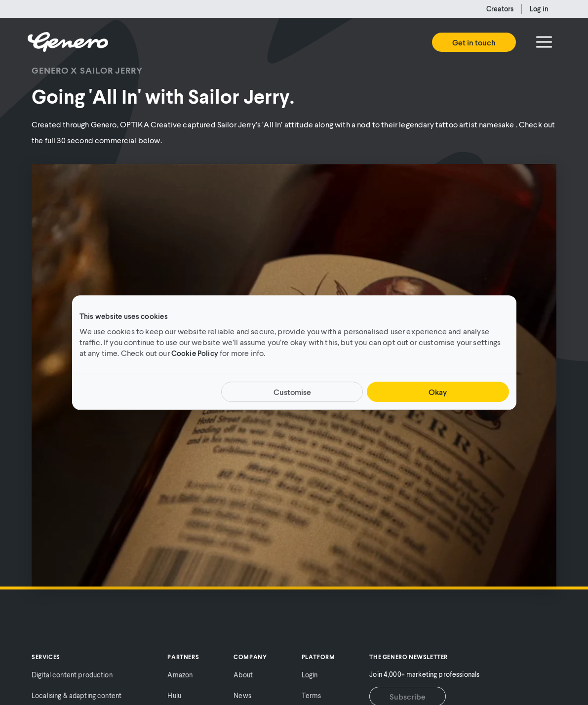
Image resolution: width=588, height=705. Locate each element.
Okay (438, 392)
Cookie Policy (195, 353)
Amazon (180, 675)
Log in (539, 9)
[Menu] (544, 42)
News (242, 695)
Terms (312, 695)
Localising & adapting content (77, 695)
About (243, 675)
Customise (292, 392)
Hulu (174, 695)
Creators (500, 9)
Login (310, 675)
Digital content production (72, 675)
